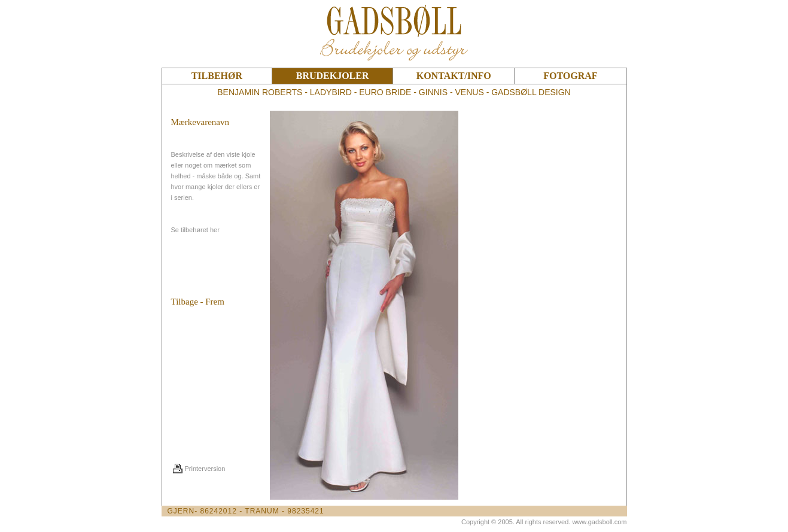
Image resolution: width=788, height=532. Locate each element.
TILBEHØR (217, 76)
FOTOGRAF (570, 76)
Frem (215, 302)
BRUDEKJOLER (333, 76)
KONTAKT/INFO (454, 76)
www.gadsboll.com (599, 522)
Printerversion (205, 469)
